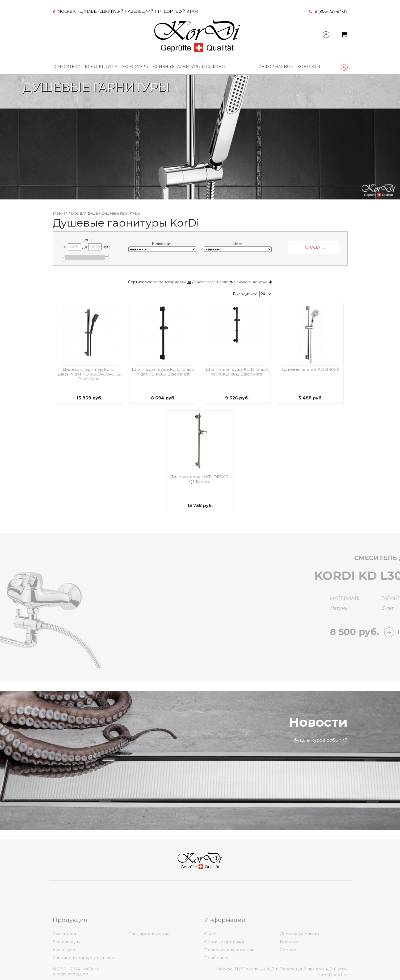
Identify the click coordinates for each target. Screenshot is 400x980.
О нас (210, 963)
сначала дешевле (211, 282)
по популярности (169, 282)
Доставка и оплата (299, 963)
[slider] (63, 257)
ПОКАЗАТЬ (313, 247)
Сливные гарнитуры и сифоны (189, 67)
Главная (60, 213)
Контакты (309, 67)
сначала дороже (252, 282)
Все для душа (101, 67)
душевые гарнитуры (121, 213)
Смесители (68, 67)
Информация (274, 67)
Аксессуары (135, 67)
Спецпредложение (149, 963)
